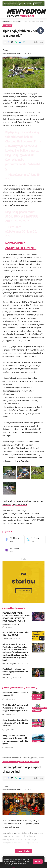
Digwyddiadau (7, 624)
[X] (34, 540)
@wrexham (27, 155)
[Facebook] (13, 540)
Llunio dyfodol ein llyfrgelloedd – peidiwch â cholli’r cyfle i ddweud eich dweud (15, 723)
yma (10, 436)
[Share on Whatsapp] (16, 42)
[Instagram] (13, 550)
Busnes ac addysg (11, 762)
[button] (38, 862)
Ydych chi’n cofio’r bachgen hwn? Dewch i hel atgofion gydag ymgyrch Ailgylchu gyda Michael (15, 708)
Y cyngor (7, 26)
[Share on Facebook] (8, 42)
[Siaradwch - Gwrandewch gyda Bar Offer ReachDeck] (40, 31)
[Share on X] (12, 42)
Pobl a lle (16, 624)
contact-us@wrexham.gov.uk (15, 205)
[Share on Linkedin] (20, 42)
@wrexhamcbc (15, 159)
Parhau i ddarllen (23, 851)
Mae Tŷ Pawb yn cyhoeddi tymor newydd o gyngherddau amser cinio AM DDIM (15, 672)
